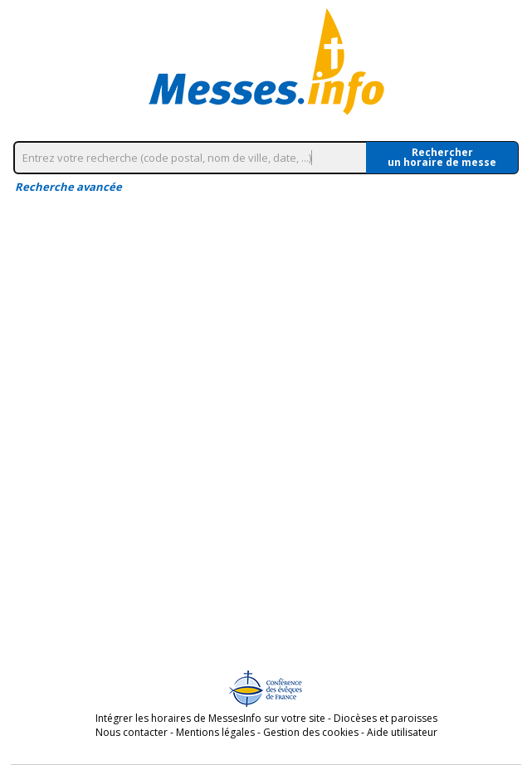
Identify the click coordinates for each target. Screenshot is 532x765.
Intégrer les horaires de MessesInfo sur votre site (210, 718)
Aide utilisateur (402, 732)
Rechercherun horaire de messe (442, 157)
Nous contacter (132, 732)
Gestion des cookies (311, 732)
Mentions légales (215, 732)
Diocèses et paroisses (386, 718)
